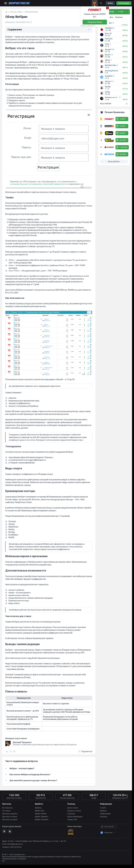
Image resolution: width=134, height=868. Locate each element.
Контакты (104, 817)
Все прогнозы (7, 808)
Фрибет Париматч (42, 817)
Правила (103, 811)
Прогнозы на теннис (10, 817)
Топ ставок (6, 811)
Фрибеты (38, 808)
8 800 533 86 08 (15, 847)
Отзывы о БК (72, 820)
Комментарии (105, 814)
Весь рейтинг (114, 161)
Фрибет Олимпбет (42, 820)
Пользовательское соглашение (14, 859)
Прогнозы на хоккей (10, 820)
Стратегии (71, 814)
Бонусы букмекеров (75, 817)
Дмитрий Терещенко (22, 742)
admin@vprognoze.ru (15, 844)
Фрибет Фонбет (41, 814)
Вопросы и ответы (74, 811)
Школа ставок (73, 808)
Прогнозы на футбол (10, 814)
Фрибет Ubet (39, 811)
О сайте (103, 808)
